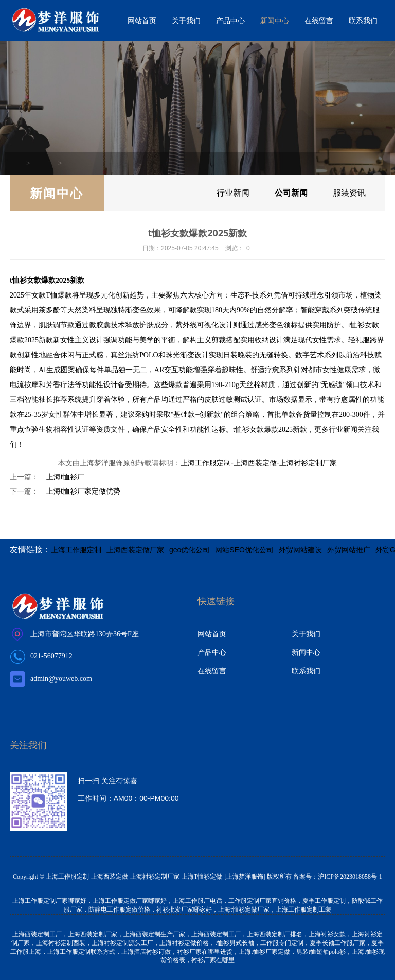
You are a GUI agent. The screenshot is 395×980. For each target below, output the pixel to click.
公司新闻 (76, 163)
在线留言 (319, 21)
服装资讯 (348, 193)
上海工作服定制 (76, 550)
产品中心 (230, 21)
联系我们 (363, 21)
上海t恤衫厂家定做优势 (83, 491)
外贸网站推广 (349, 550)
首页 (19, 163)
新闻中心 (275, 21)
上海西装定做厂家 (135, 550)
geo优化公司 (190, 550)
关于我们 (186, 21)
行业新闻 (227, 193)
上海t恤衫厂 (65, 477)
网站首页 (142, 21)
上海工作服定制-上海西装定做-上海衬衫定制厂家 (258, 463)
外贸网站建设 (300, 550)
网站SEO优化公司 (244, 550)
